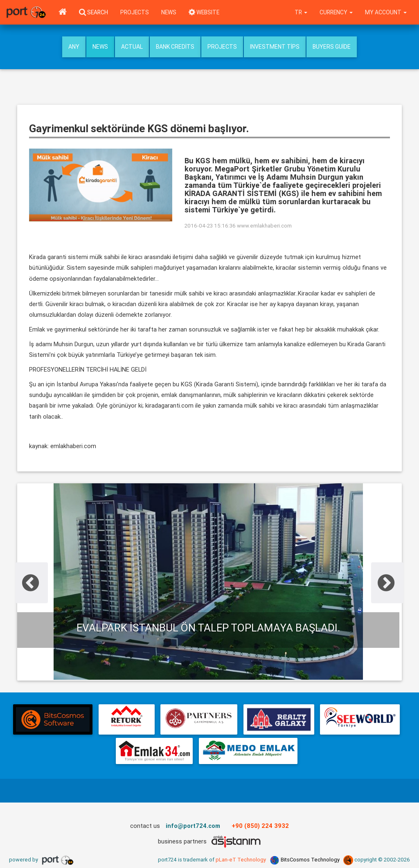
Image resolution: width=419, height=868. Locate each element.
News (169, 12)
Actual (132, 47)
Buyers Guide (332, 47)
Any (74, 47)
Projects (135, 12)
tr (301, 12)
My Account (386, 12)
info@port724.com (193, 826)
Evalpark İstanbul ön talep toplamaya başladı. (208, 628)
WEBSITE (204, 12)
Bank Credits (175, 47)
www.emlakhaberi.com (264, 226)
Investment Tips (275, 47)
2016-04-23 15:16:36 (210, 226)
